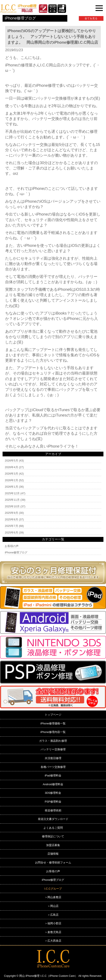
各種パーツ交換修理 (53, 767)
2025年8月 (11, 519)
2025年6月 (11, 533)
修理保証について (53, 836)
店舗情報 (53, 854)
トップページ (53, 715)
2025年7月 (11, 526)
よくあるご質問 (53, 828)
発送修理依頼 (53, 810)
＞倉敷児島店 (53, 932)
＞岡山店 (53, 906)
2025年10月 (12, 506)
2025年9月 (11, 513)
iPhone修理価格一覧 (53, 723)
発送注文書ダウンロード (53, 819)
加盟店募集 (53, 845)
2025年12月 (12, 493)
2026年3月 (11, 474)
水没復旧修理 (53, 758)
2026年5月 (11, 461)
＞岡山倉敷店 (53, 897)
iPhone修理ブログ (16, 552)
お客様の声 (12, 546)
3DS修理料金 (53, 793)
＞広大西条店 (53, 941)
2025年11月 (12, 500)
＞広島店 (53, 915)
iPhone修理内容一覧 (53, 732)
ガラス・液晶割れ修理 (53, 741)
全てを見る (91, 18)
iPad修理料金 (53, 775)
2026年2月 (11, 480)
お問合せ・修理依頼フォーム (53, 862)
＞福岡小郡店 (53, 923)
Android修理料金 (53, 784)
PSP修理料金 (53, 802)
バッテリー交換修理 (53, 749)
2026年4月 (11, 467)
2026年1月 (11, 487)
